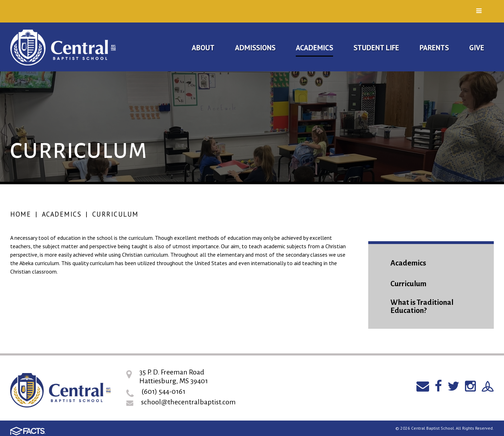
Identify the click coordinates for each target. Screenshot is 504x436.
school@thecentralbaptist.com (188, 402)
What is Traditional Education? (422, 307)
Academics (62, 214)
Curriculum (115, 214)
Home (21, 214)
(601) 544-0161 (163, 391)
